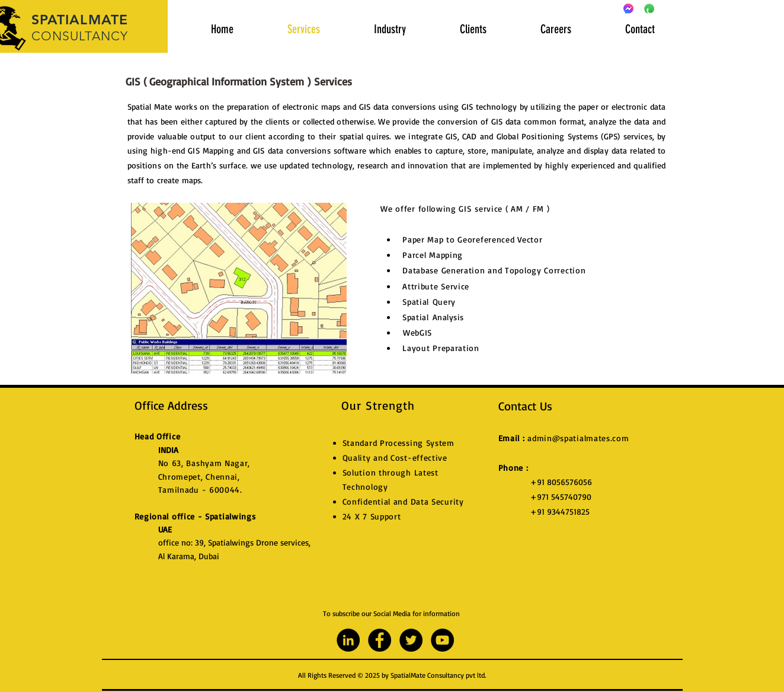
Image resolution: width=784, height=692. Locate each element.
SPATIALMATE (80, 20)
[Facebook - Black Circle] (380, 640)
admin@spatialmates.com (578, 438)
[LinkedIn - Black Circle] (348, 640)
